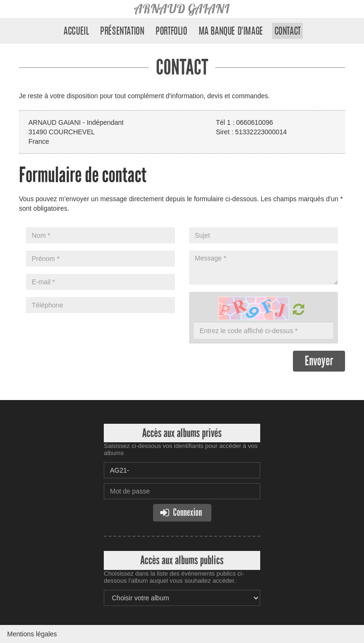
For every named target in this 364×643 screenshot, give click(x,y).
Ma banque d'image (231, 32)
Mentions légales (32, 634)
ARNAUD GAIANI (182, 9)
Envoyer (319, 361)
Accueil (76, 32)
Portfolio (171, 32)
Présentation (122, 32)
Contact (287, 32)
